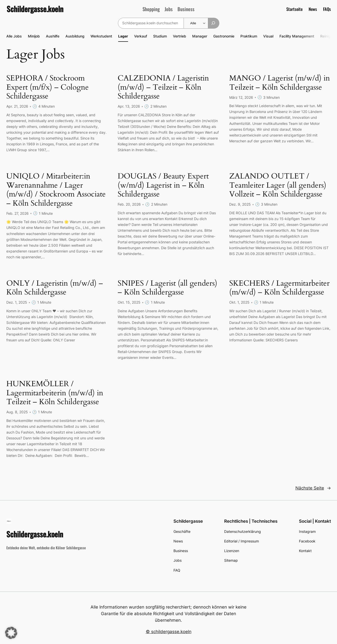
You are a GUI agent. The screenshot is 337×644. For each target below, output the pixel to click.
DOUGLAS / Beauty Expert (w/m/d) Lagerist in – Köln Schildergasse (163, 185)
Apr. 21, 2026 (17, 106)
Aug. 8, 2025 (17, 411)
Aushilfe (53, 36)
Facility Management (297, 36)
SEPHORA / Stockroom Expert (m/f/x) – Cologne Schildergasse (48, 87)
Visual (268, 36)
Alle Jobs (14, 36)
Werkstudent (101, 36)
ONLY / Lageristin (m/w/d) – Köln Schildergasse (55, 288)
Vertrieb (180, 36)
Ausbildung (75, 36)
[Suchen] (214, 23)
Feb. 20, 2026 (129, 204)
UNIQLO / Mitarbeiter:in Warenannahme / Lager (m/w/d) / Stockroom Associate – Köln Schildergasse (56, 190)
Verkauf (141, 36)
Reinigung (329, 36)
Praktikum (249, 36)
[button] (11, 633)
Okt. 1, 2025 (239, 302)
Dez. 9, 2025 (240, 204)
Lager (123, 36)
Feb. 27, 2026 (17, 213)
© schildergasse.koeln (169, 631)
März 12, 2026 (241, 97)
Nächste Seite (313, 487)
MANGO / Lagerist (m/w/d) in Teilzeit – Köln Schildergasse (280, 83)
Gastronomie (224, 36)
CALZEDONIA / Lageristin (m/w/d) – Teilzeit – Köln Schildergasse (163, 87)
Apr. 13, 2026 (129, 106)
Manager (200, 36)
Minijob (34, 36)
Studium (160, 36)
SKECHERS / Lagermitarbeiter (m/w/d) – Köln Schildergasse (279, 288)
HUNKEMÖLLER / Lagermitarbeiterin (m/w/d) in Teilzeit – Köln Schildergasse (55, 392)
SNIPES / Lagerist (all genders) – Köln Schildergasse (167, 288)
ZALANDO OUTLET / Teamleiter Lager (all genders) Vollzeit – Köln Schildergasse (278, 185)
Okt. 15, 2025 (129, 302)
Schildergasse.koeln (35, 9)
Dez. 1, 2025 (17, 302)
